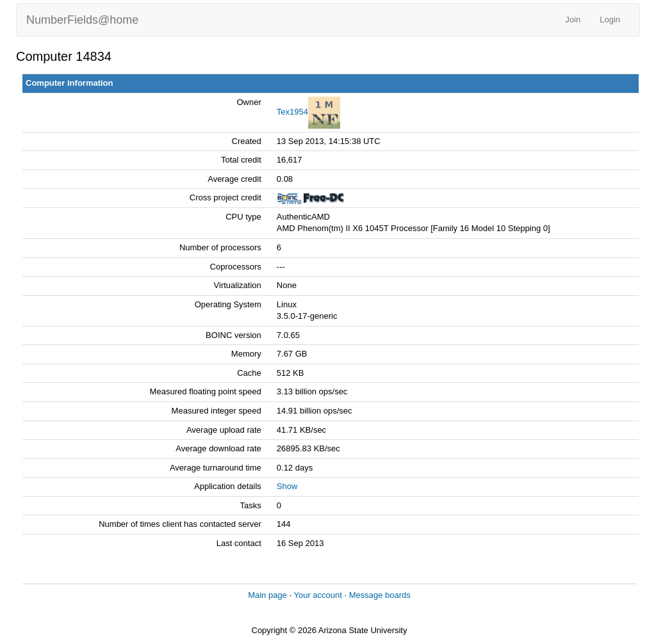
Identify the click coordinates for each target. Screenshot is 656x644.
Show (287, 486)
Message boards (380, 595)
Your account (317, 595)
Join (573, 20)
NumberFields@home (82, 20)
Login (610, 20)
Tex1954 (292, 112)
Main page (267, 595)
